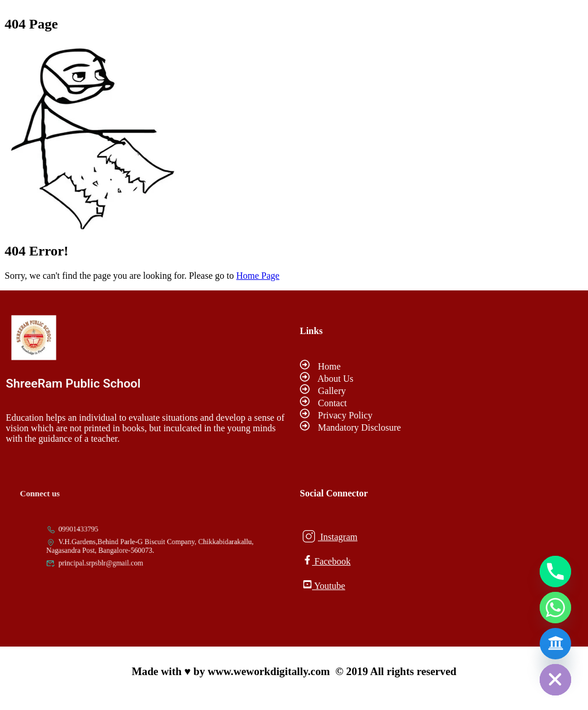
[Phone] (555, 571)
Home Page (258, 276)
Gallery (323, 391)
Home (320, 366)
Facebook (327, 561)
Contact (323, 403)
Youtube (324, 585)
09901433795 (90, 533)
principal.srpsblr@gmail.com (107, 559)
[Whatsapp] (555, 608)
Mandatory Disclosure (350, 427)
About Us (327, 379)
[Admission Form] (555, 644)
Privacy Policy (336, 415)
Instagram (330, 536)
